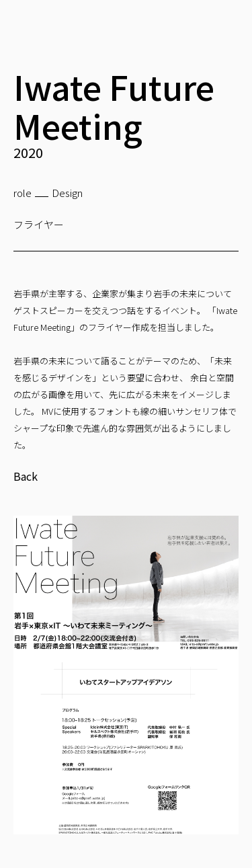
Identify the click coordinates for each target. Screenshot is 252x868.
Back (26, 476)
